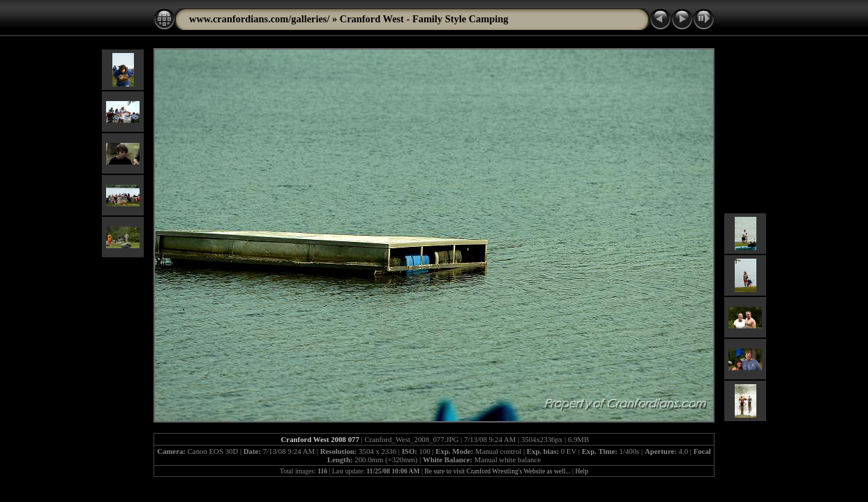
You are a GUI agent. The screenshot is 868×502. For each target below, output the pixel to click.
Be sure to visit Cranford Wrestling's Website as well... (497, 471)
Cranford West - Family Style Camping (424, 19)
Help (582, 471)
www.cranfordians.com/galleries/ (259, 19)
